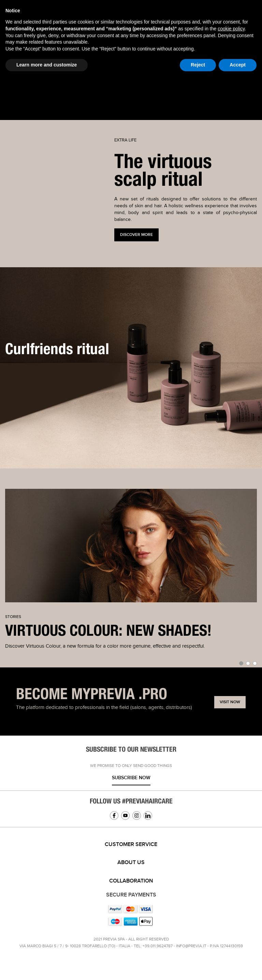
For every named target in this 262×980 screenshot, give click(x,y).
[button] (241, 663)
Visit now (230, 702)
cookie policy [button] (231, 29)
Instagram (137, 816)
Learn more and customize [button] (47, 65)
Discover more (136, 235)
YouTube (125, 816)
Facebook (114, 816)
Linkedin (148, 816)
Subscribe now (131, 778)
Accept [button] (238, 65)
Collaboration (131, 881)
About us (131, 863)
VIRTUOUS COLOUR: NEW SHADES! (108, 631)
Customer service (131, 845)
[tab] (131, 845)
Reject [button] (198, 65)
